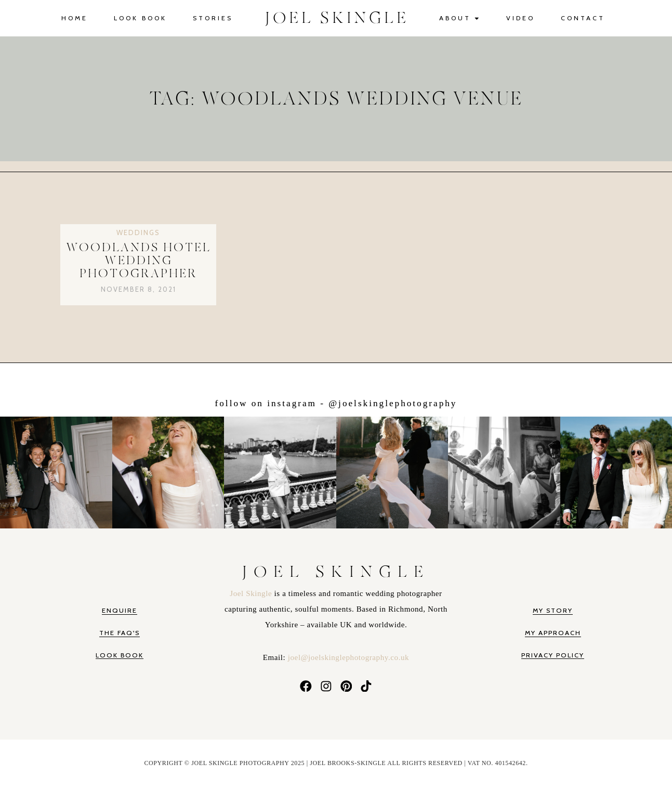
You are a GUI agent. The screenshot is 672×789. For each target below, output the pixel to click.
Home (75, 18)
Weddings (138, 232)
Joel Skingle (252, 593)
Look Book (140, 18)
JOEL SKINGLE (337, 18)
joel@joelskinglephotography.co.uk (348, 657)
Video (521, 18)
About (460, 18)
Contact (583, 18)
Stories (213, 18)
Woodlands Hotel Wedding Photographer (139, 261)
